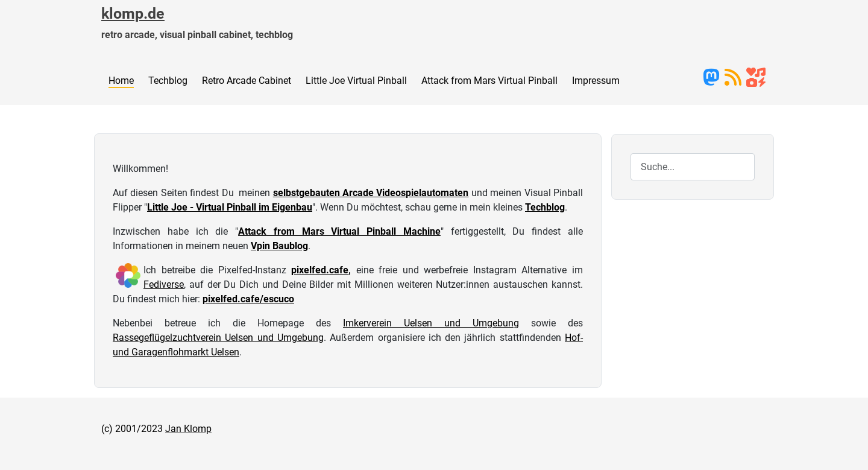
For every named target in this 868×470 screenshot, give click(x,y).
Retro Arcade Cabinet (247, 81)
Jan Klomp (188, 429)
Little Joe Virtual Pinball (356, 81)
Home (121, 81)
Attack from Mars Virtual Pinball (489, 81)
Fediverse (164, 284)
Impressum (596, 81)
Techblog (168, 81)
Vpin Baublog (279, 246)
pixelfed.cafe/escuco (248, 299)
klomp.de (133, 14)
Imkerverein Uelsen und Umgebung (431, 323)
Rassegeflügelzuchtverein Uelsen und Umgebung (218, 338)
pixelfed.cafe (320, 270)
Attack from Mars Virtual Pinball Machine (339, 231)
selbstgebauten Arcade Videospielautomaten (371, 193)
